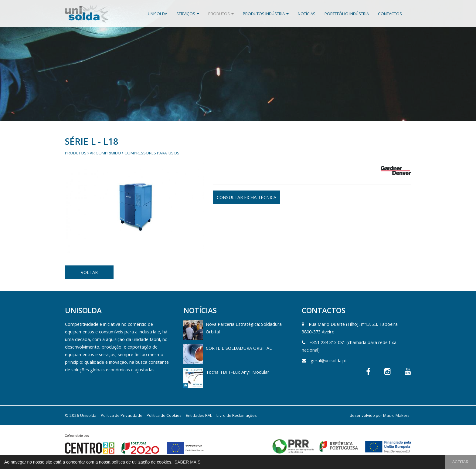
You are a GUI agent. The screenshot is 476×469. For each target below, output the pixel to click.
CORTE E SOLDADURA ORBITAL (239, 348)
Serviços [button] (188, 14)
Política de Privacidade (122, 415)
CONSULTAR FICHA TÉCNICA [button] (246, 197)
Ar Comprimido (105, 153)
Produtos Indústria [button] (266, 14)
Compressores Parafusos (152, 153)
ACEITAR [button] (461, 462)
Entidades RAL (199, 415)
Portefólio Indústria (347, 14)
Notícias (307, 14)
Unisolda (158, 14)
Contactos (390, 14)
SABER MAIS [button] (188, 462)
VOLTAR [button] (89, 272)
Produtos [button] (221, 14)
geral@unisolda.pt (329, 360)
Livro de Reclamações (237, 415)
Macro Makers (396, 415)
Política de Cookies (164, 415)
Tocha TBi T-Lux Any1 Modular (238, 372)
